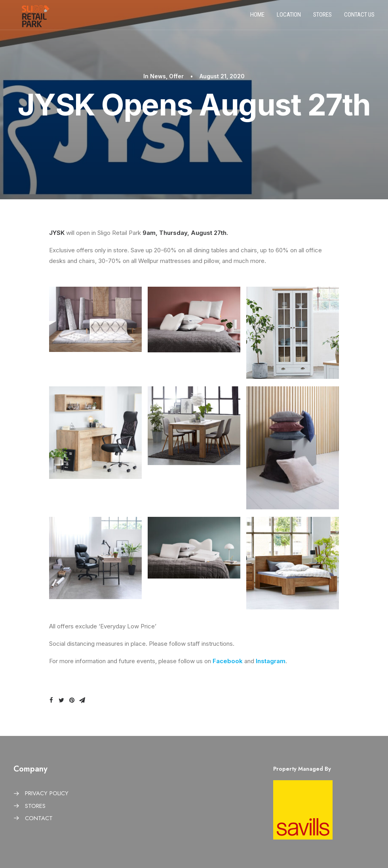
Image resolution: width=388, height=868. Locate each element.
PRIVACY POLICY (47, 793)
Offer (176, 76)
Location (289, 17)
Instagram (271, 661)
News (158, 76)
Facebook (228, 661)
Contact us (359, 17)
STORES (35, 806)
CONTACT (39, 818)
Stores (322, 17)
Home (257, 17)
